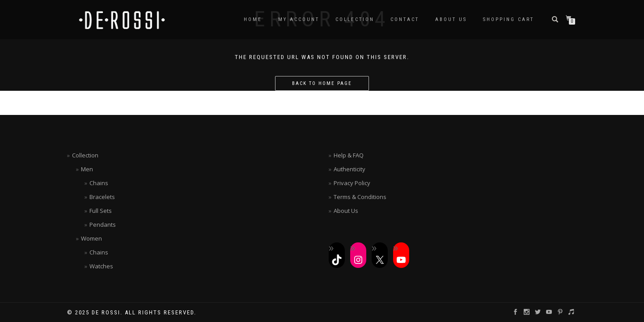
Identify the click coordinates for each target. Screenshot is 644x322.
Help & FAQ (349, 155)
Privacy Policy (352, 183)
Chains (99, 183)
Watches (101, 266)
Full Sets (101, 211)
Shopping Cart (508, 19)
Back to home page (322, 83)
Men (87, 169)
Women (91, 238)
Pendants (103, 225)
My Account (299, 19)
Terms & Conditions (360, 197)
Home (253, 19)
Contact (405, 19)
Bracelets (102, 197)
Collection (355, 19)
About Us (451, 19)
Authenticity (350, 169)
